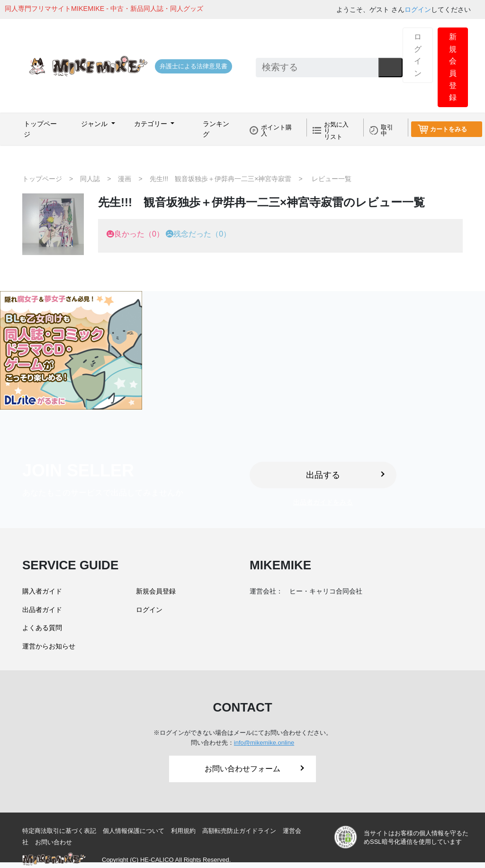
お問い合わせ (54, 842)
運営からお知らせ (49, 646)
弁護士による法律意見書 (193, 66)
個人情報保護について (134, 831)
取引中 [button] (387, 130)
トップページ (40, 129)
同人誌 (90, 179)
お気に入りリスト (336, 131)
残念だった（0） (202, 234)
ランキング (216, 129)
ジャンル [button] (95, 124)
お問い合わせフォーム (254, 769)
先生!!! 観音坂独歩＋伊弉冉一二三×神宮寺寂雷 (221, 179)
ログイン (418, 9)
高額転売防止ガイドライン (239, 831)
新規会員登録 (453, 67)
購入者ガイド (42, 591)
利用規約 (183, 831)
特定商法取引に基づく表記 (59, 831)
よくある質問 (42, 628)
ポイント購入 (276, 130)
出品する (345, 475)
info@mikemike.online (264, 743)
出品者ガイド (42, 610)
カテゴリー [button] (152, 124)
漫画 (125, 179)
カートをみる (449, 129)
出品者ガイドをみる (323, 502)
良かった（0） (139, 234)
